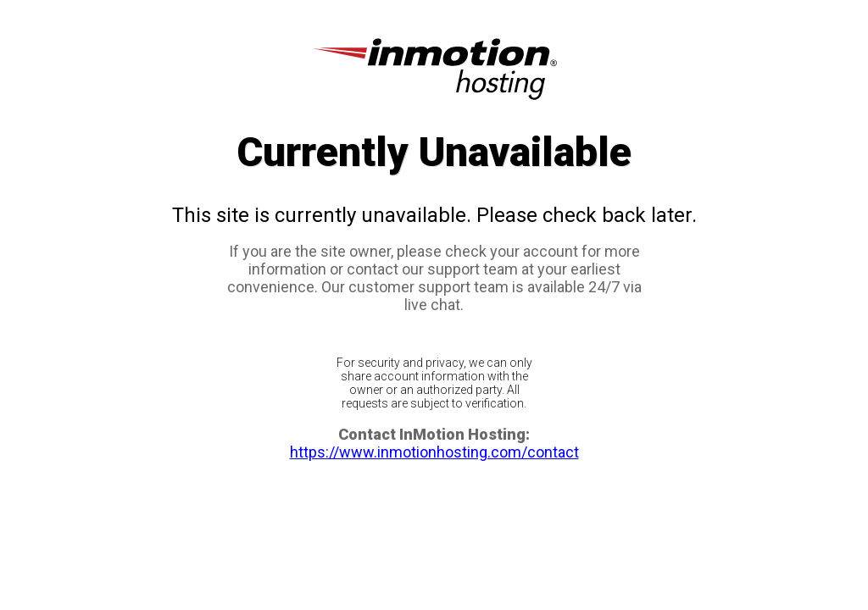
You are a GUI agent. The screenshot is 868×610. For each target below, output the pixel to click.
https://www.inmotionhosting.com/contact (434, 452)
